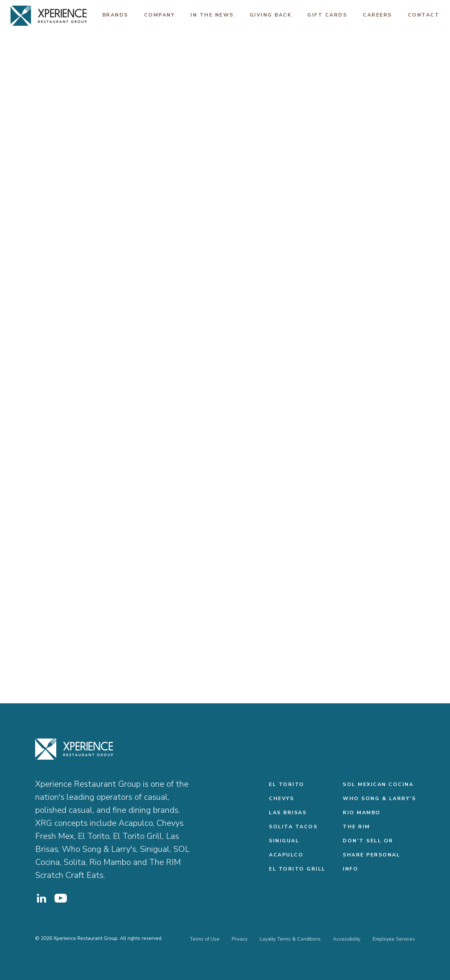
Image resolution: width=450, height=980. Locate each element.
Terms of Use (205, 939)
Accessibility (347, 939)
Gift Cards (327, 15)
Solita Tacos (293, 827)
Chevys (281, 799)
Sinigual (284, 841)
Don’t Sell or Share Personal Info (371, 855)
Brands (115, 15)
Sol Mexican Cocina (378, 784)
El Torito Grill (297, 869)
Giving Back (271, 15)
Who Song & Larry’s (379, 799)
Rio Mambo (362, 813)
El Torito (287, 784)
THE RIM (356, 827)
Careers (377, 15)
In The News (212, 15)
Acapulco (286, 855)
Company (160, 15)
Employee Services (394, 939)
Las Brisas (288, 813)
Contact (424, 15)
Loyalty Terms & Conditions (290, 939)
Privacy (240, 939)
